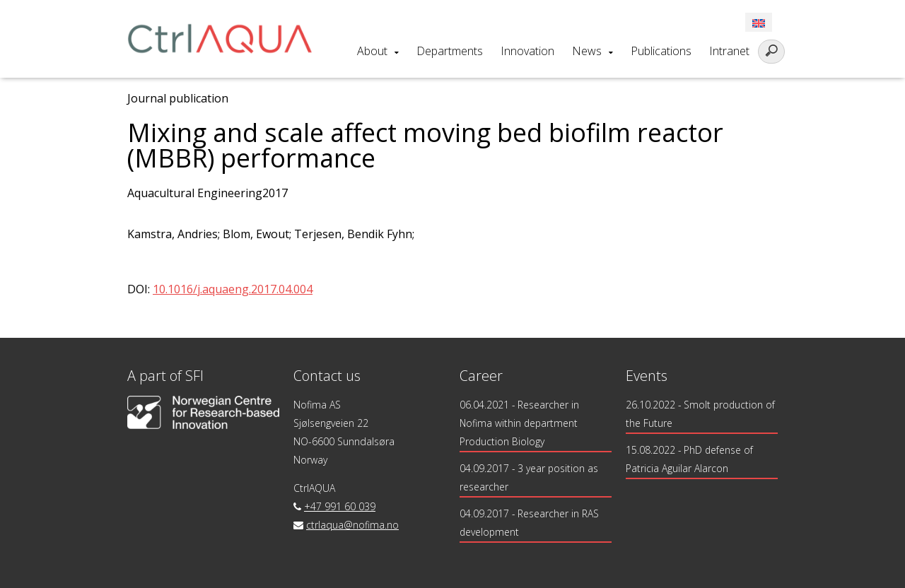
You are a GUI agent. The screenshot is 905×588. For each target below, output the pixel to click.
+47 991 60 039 (340, 506)
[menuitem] (759, 22)
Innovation (527, 51)
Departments (450, 51)
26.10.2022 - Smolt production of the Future (701, 414)
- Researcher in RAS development (530, 523)
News (587, 51)
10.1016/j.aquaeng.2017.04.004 (233, 289)
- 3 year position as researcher (530, 477)
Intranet (729, 51)
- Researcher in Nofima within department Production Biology (520, 423)
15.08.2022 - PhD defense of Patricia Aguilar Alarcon (690, 459)
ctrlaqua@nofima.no (352, 525)
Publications (661, 51)
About (372, 51)
